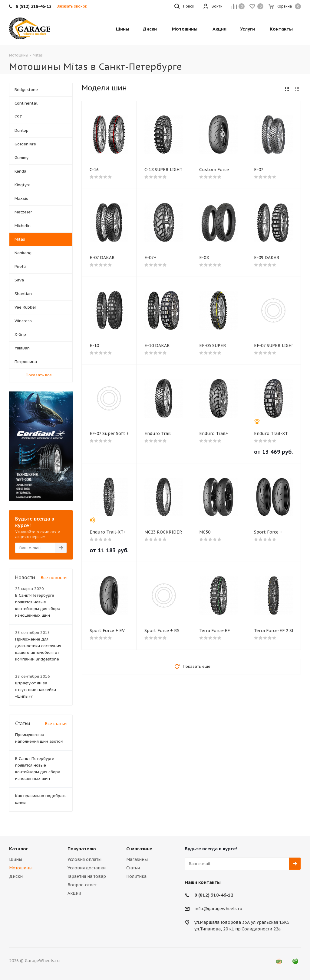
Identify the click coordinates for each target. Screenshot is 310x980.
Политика (136, 876)
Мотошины (21, 868)
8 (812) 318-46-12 (214, 895)
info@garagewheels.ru (218, 909)
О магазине (139, 849)
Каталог (19, 849)
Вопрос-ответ (82, 885)
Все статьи (56, 724)
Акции (74, 893)
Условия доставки (87, 868)
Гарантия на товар (87, 876)
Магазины (137, 859)
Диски (16, 876)
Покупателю (82, 849)
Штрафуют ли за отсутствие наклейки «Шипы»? (36, 690)
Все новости (54, 578)
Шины (16, 859)
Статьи (133, 868)
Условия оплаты (84, 859)
